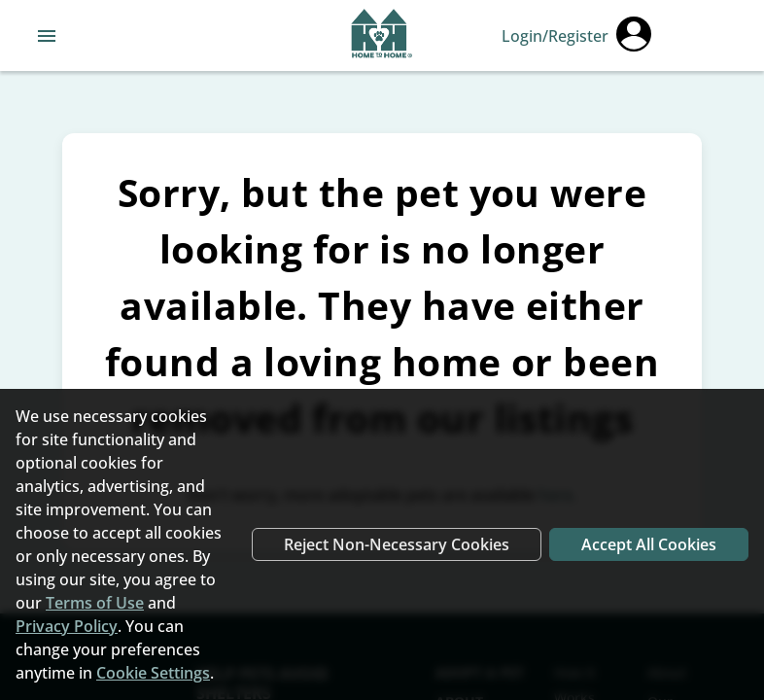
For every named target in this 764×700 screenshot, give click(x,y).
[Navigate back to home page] (382, 36)
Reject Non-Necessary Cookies (397, 544)
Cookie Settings (153, 673)
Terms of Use (95, 603)
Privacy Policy (67, 626)
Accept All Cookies (649, 544)
